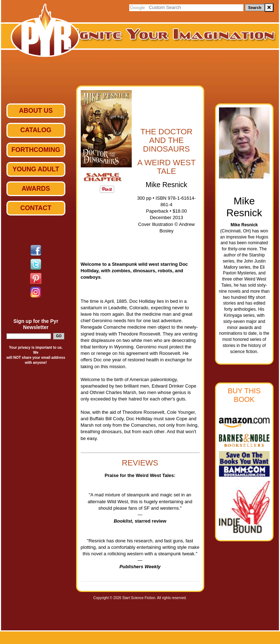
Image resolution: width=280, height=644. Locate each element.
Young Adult (36, 169)
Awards (36, 189)
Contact (36, 208)
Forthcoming (36, 150)
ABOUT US (36, 111)
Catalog (36, 130)
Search (255, 8)
